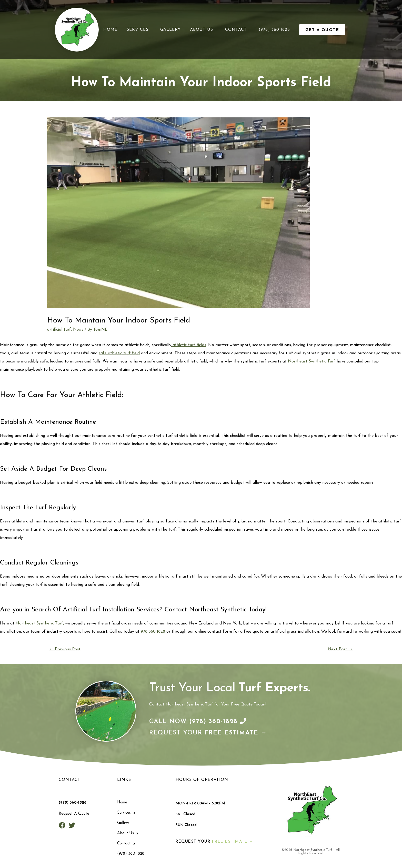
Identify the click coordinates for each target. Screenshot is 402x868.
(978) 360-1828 (274, 30)
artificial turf (59, 330)
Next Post (340, 649)
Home (110, 30)
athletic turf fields (189, 345)
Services (139, 30)
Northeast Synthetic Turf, (40, 623)
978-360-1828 (153, 632)
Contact (237, 30)
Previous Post (65, 649)
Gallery (170, 30)
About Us (203, 30)
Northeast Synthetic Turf (312, 361)
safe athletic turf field (119, 353)
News (78, 330)
